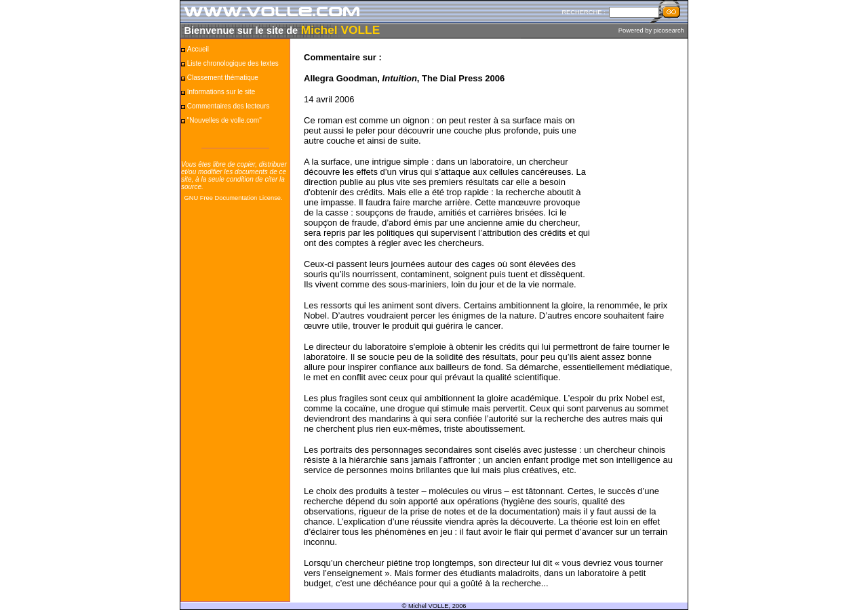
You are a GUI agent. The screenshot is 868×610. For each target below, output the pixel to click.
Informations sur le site (221, 92)
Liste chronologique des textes (233, 63)
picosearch (669, 30)
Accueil (198, 49)
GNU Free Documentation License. (233, 198)
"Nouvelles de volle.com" (224, 120)
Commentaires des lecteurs (229, 106)
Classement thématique (223, 78)
